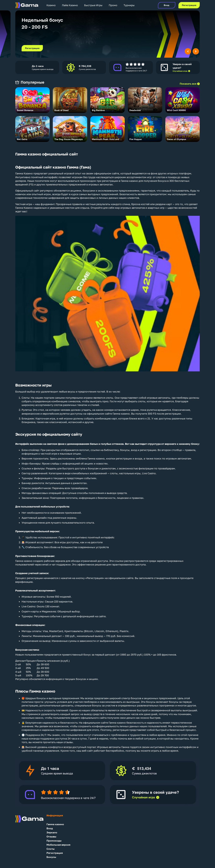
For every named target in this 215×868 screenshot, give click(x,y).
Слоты (26, 398)
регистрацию (148, 450)
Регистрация (189, 5)
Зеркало (52, 832)
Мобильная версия (58, 845)
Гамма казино (55, 824)
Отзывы (51, 837)
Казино (51, 5)
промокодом (88, 181)
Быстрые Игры (93, 5)
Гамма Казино (24, 173)
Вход (167, 5)
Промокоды (54, 841)
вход (134, 450)
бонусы (125, 450)
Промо (113, 5)
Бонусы (51, 857)
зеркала (60, 561)
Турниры (129, 5)
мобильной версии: (47, 531)
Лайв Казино (70, 5)
